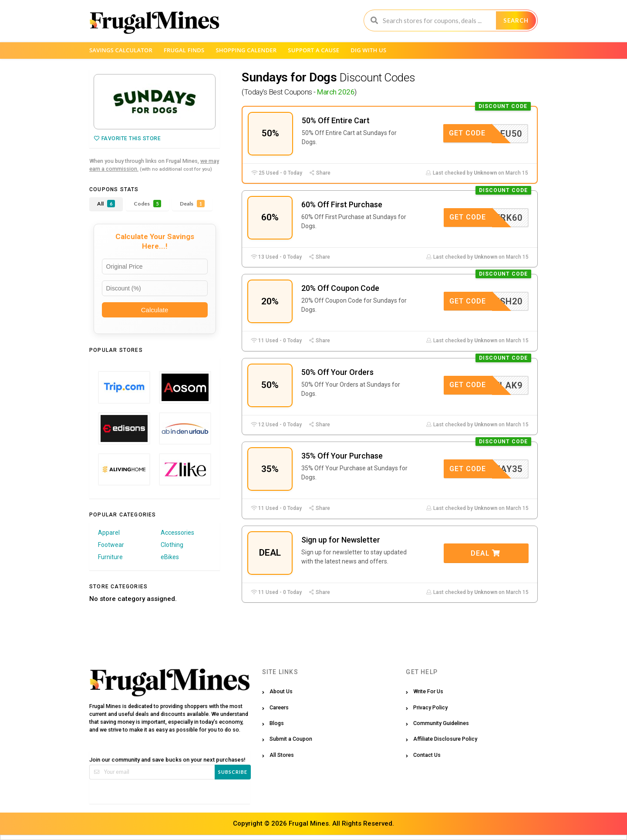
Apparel (109, 533)
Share (320, 173)
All (106, 204)
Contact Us (427, 755)
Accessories (177, 533)
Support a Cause (313, 50)
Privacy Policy (430, 707)
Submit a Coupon (291, 739)
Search (516, 20)
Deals (192, 204)
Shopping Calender (246, 50)
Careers (279, 707)
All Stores (282, 755)
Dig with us (368, 50)
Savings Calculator (121, 50)
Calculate (155, 310)
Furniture (110, 557)
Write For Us (428, 691)
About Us (281, 691)
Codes (147, 204)
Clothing (172, 545)
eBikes (170, 557)
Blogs (277, 723)
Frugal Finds (184, 50)
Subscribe (233, 772)
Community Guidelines (441, 723)
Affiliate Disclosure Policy (445, 739)
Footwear (111, 545)
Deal (485, 553)
